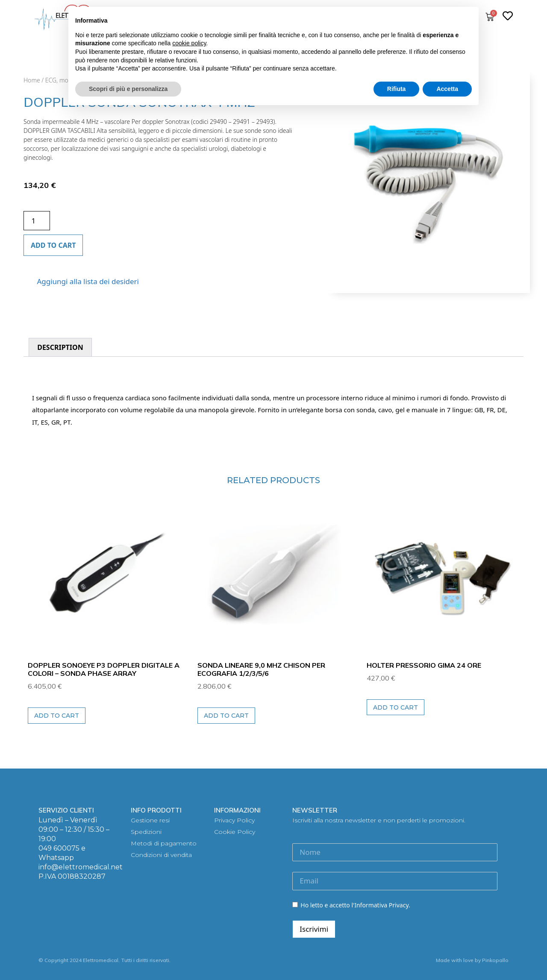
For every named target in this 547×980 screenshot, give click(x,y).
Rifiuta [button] (397, 89)
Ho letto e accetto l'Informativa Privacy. (351, 905)
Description (60, 347)
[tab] (60, 347)
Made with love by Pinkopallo (472, 960)
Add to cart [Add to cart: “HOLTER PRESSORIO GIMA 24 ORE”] (396, 707)
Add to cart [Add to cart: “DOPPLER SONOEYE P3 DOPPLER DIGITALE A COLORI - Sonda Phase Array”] (57, 716)
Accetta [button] (447, 89)
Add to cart (53, 245)
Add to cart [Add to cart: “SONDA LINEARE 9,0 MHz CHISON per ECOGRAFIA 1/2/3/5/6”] (226, 716)
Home (32, 80)
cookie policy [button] (189, 43)
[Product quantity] (37, 221)
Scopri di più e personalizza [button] (128, 89)
